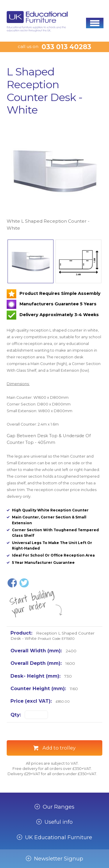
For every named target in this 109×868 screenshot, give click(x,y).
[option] (54, 177)
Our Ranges (59, 807)
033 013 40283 (66, 47)
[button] (95, 23)
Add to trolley (59, 748)
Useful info (59, 822)
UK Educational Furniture (59, 837)
